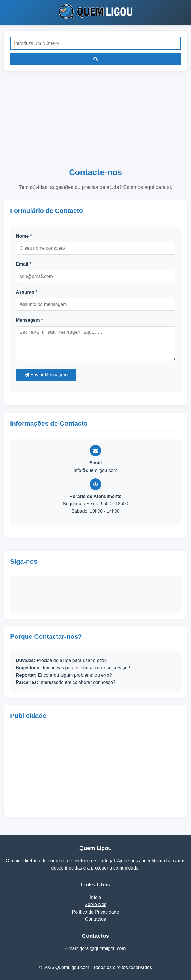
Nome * (24, 236)
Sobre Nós (95, 904)
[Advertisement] (95, 123)
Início (95, 897)
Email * (24, 264)
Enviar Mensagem (46, 375)
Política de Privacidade (96, 912)
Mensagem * (29, 320)
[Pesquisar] (95, 59)
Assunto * (27, 292)
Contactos (95, 919)
